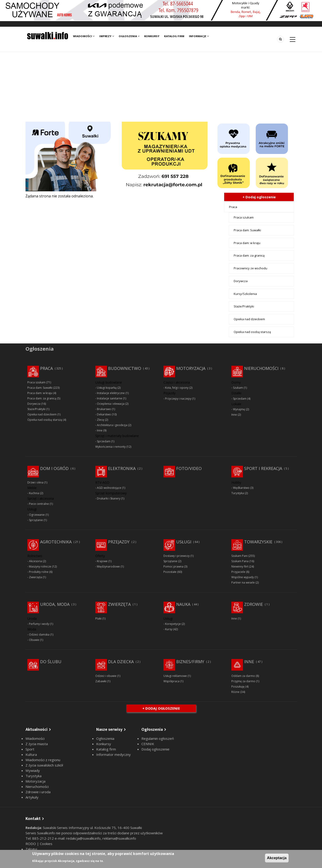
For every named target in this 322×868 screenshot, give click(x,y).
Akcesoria (35, 561)
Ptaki (98, 618)
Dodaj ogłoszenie (155, 749)
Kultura (31, 754)
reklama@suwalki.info (119, 838)
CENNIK (148, 744)
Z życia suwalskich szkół (44, 765)
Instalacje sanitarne (110, 398)
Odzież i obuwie (106, 676)
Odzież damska (39, 635)
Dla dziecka (121, 662)
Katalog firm (174, 36)
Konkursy (152, 36)
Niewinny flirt (240, 566)
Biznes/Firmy (190, 662)
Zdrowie (253, 604)
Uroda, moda (55, 604)
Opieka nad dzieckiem (249, 319)
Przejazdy (119, 542)
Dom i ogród (54, 468)
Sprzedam (104, 441)
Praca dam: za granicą (249, 255)
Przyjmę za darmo (243, 681)
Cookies (46, 844)
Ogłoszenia (129, 36)
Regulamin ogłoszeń (158, 738)
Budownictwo (125, 368)
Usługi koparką (107, 388)
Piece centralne (39, 504)
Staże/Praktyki (244, 306)
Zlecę (100, 420)
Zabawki (101, 681)
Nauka (183, 604)
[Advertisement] (161, 87)
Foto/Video (189, 468)
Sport (30, 749)
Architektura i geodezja (112, 425)
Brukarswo (104, 409)
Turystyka (238, 493)
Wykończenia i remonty (110, 447)
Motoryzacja (191, 368)
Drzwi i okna (35, 482)
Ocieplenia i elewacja (111, 404)
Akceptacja (277, 858)
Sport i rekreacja (263, 468)
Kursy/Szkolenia (245, 294)
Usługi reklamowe (175, 676)
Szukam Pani (239, 556)
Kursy (169, 629)
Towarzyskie (258, 542)
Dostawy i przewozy (177, 556)
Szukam (238, 388)
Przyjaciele (238, 572)
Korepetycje (173, 624)
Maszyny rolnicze (40, 566)
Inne (100, 430)
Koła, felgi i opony (177, 388)
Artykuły (32, 797)
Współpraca (171, 681)
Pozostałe (170, 572)
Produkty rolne (39, 572)
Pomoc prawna (173, 566)
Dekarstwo (104, 414)
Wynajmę (239, 409)
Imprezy (107, 36)
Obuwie (34, 640)
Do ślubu (51, 662)
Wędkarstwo (241, 488)
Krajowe (102, 561)
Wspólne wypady (243, 577)
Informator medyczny (113, 754)
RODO (31, 844)
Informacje (199, 36)
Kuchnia (34, 493)
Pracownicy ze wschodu (250, 268)
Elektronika (122, 468)
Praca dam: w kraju (247, 243)
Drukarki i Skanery (109, 498)
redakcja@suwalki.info (83, 838)
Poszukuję (238, 687)
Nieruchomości (261, 368)
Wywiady (33, 770)
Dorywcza (241, 281)
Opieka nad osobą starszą (252, 332)
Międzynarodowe (108, 566)
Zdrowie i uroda (38, 792)
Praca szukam (244, 217)
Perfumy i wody (39, 624)
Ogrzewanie (37, 515)
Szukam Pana (240, 561)
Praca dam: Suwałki (247, 230)
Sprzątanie (36, 520)
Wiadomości (84, 36)
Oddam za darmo (243, 676)
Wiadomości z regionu (43, 760)
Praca (233, 207)
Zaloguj (31, 849)
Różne (235, 692)
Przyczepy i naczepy (178, 399)
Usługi (184, 542)
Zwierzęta (35, 577)
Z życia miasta (37, 744)
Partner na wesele (243, 582)
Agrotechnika (56, 542)
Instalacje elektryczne (111, 393)
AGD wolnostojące (109, 488)
